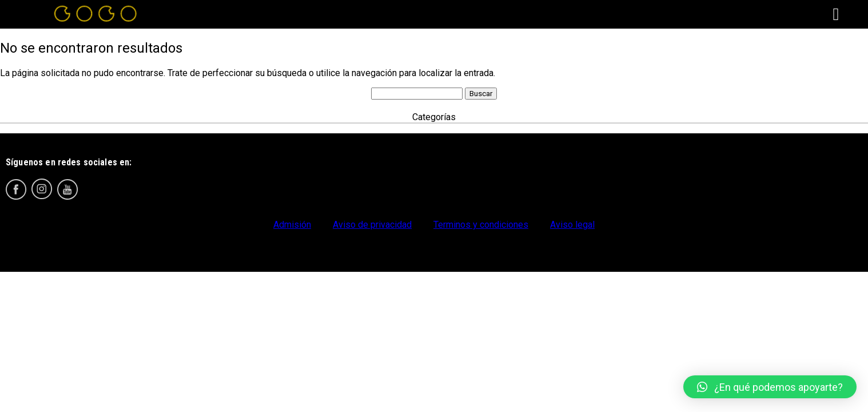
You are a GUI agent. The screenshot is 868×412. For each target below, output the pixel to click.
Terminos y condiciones (481, 225)
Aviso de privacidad (372, 225)
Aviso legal (572, 225)
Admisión (292, 225)
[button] (770, 387)
